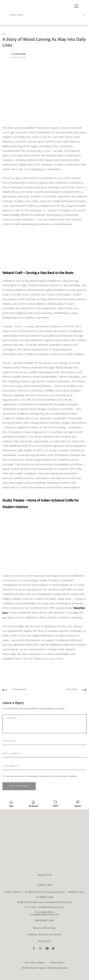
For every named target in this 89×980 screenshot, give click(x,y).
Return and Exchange (44, 928)
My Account (33, 806)
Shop (11, 806)
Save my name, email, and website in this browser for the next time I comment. (42, 776)
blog (4, 34)
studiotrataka (20, 54)
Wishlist (78, 806)
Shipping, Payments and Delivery (45, 935)
